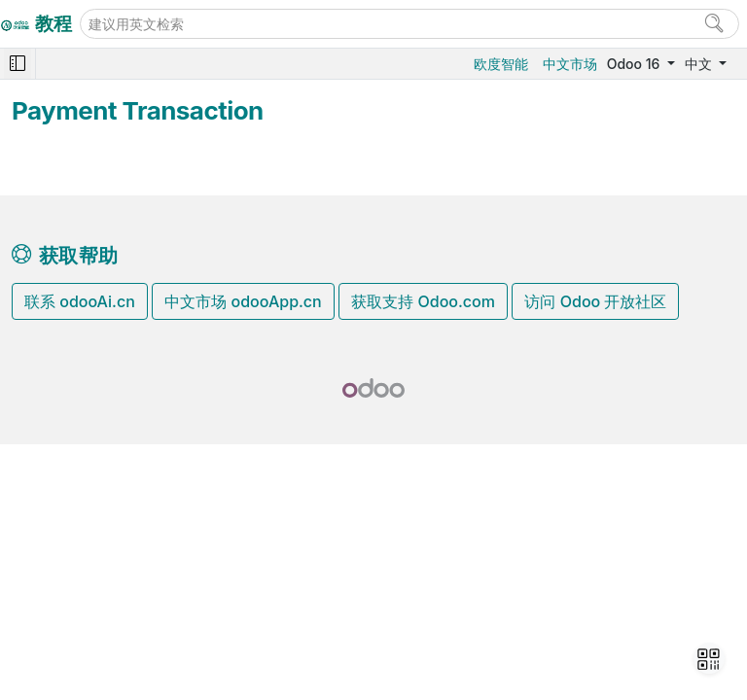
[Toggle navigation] (18, 64)
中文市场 (570, 64)
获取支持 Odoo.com (423, 301)
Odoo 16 (635, 64)
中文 (700, 64)
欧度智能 (501, 64)
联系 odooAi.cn (80, 301)
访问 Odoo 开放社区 (595, 301)
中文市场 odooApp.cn (243, 301)
